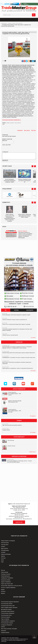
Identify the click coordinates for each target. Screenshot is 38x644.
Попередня (20, 130)
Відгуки (3, 590)
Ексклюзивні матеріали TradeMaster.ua (11, 120)
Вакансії (3, 593)
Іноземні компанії (5, 632)
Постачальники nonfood (7, 604)
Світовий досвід (5, 550)
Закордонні (30, 310)
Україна (16, 310)
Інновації (3, 552)
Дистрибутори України (6, 609)
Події (2, 562)
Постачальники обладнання (8, 613)
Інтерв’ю (3, 546)
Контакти (3, 591)
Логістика (3, 558)
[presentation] (13, 163)
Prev (32, 166)
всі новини (33, 338)
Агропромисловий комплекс (8, 611)
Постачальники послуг (6, 615)
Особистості (6, 202)
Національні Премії (6, 580)
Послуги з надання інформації (8, 588)
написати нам (19, 522)
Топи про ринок (5, 545)
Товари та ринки (12, 23)
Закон (2, 560)
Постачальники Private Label (8, 606)
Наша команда (5, 572)
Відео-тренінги (5, 548)
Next (35, 166)
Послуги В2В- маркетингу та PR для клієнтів (12, 586)
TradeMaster (4, 23)
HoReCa (3, 627)
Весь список (27, 130)
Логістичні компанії (6, 617)
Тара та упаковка (5, 619)
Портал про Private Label (7, 584)
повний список (32, 452)
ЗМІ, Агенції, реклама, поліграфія (9, 629)
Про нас (3, 570)
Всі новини (33, 371)
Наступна (33, 130)
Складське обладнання (7, 625)
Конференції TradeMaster (7, 578)
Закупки (3, 556)
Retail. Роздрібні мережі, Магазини (9, 608)
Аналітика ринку (5, 543)
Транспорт (4, 631)
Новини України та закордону (8, 541)
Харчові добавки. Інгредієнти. (8, 621)
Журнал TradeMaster (6, 582)
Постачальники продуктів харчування (10, 602)
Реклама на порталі (6, 574)
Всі (6, 310)
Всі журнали (33, 416)
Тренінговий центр (5, 576)
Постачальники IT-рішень (7, 623)
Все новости (19, 23)
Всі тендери (33, 432)
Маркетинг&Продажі (6, 554)
